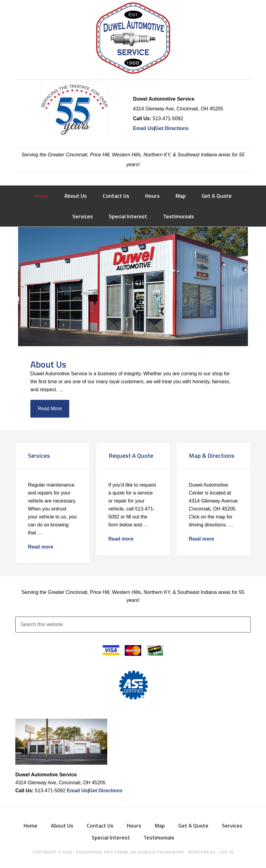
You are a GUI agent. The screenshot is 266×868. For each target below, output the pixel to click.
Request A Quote (131, 455)
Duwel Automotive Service (133, 40)
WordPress (202, 852)
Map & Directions (212, 455)
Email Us (143, 128)
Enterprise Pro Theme (103, 852)
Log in (226, 852)
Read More (50, 409)
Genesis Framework (161, 852)
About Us (48, 364)
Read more (41, 547)
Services (39, 455)
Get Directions (172, 128)
